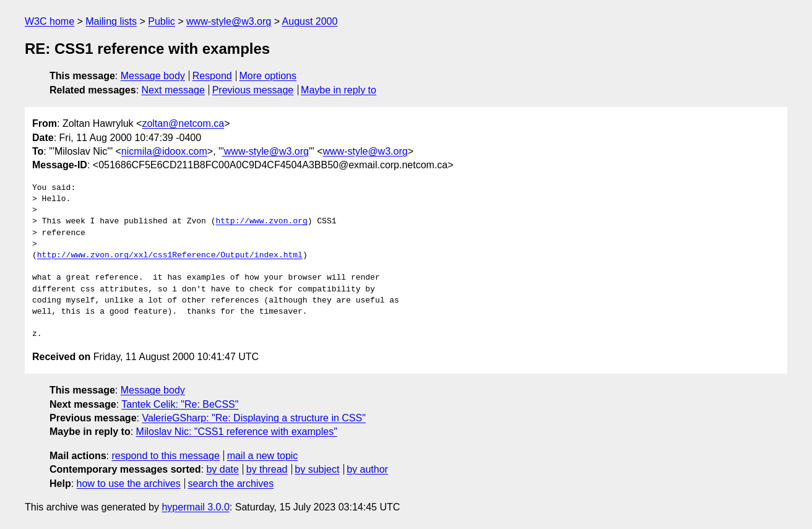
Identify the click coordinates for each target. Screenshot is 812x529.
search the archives (231, 484)
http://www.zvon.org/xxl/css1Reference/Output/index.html (170, 256)
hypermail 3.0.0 (195, 507)
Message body (153, 76)
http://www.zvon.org (261, 221)
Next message (173, 90)
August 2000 (310, 21)
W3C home (50, 21)
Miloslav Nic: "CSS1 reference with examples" (237, 432)
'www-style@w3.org (266, 151)
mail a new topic (263, 456)
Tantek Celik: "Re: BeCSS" (180, 404)
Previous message (253, 90)
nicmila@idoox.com (164, 151)
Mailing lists (111, 21)
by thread (267, 469)
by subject (317, 469)
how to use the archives (129, 484)
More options (268, 76)
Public (162, 21)
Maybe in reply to (339, 90)
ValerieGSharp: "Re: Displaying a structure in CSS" (253, 418)
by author (367, 469)
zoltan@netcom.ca (183, 123)
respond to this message (165, 456)
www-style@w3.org (229, 21)
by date (222, 469)
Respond (212, 76)
